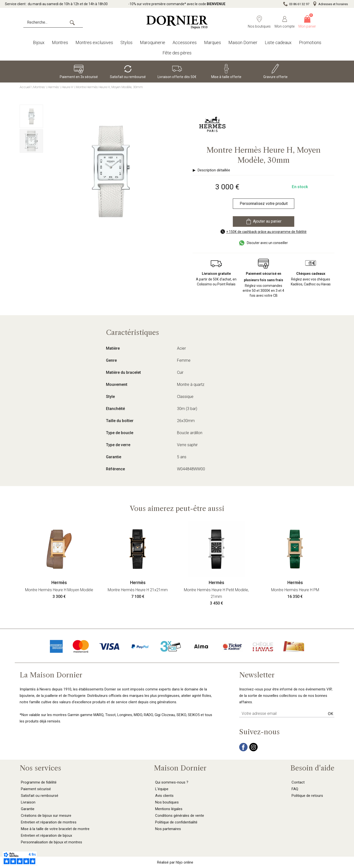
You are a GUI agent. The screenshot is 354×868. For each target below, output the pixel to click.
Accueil (25, 87)
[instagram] (253, 750)
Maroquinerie (153, 42)
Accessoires (185, 42)
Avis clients (164, 796)
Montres (60, 42)
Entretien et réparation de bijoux (46, 835)
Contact (298, 782)
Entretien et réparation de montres (49, 822)
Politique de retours (307, 796)
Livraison (28, 802)
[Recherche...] (53, 23)
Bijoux (39, 42)
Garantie (28, 809)
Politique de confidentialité (176, 822)
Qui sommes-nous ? (172, 782)
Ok (331, 714)
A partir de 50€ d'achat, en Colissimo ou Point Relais (216, 279)
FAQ (295, 789)
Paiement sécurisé (36, 789)
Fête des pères (177, 53)
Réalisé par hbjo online (175, 862)
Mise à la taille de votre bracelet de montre (55, 829)
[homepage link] (177, 22)
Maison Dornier (243, 42)
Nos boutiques (167, 802)
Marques (213, 42)
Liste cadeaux (278, 42)
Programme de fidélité (39, 782)
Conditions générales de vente (180, 816)
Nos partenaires (168, 829)
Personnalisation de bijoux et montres (52, 842)
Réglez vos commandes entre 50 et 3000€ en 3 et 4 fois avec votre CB (263, 285)
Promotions (310, 42)
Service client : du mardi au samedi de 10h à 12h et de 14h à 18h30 (56, 4)
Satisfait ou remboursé (40, 796)
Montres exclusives (94, 42)
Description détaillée (214, 170)
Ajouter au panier (264, 221)
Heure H (67, 87)
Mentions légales (169, 809)
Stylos (126, 42)
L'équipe (162, 789)
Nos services (40, 768)
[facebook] (243, 750)
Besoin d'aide (312, 768)
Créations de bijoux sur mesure (46, 816)
